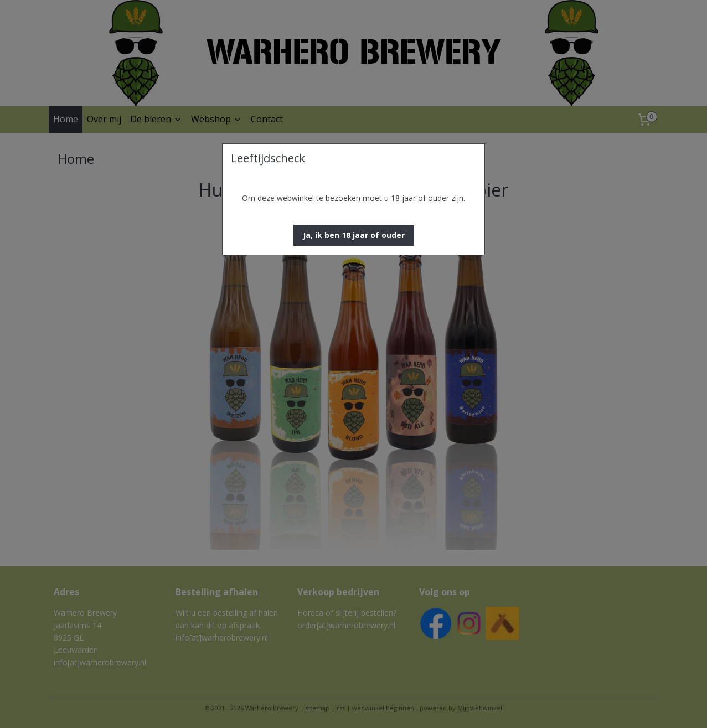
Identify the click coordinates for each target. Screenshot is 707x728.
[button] (354, 235)
